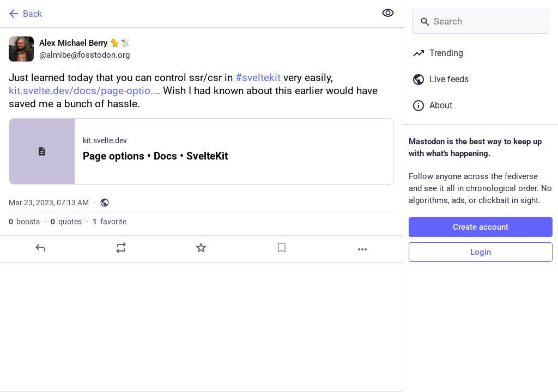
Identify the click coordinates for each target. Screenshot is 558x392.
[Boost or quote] (121, 248)
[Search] (481, 21)
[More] (362, 249)
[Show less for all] (388, 13)
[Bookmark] (282, 248)
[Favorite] (201, 248)
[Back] (187, 14)
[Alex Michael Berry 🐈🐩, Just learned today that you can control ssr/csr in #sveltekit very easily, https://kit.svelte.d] (201, 145)
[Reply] (40, 248)
